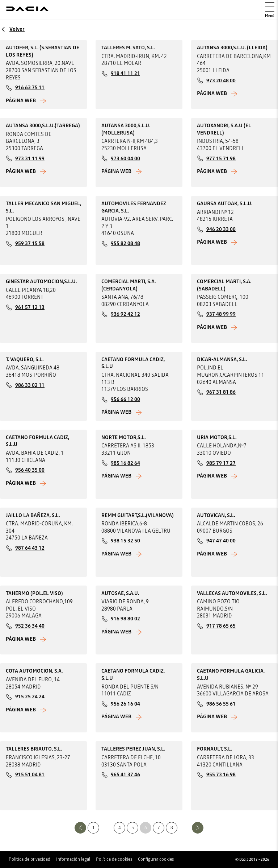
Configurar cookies (156, 859)
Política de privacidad (30, 859)
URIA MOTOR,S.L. (217, 437)
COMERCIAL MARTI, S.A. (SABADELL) (224, 285)
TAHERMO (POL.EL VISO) (34, 593)
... (107, 828)
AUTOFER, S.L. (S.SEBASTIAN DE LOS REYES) (43, 51)
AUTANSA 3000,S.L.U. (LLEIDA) (232, 47)
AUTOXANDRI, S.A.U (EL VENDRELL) (224, 129)
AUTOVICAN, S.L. (216, 515)
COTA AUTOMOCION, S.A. (34, 671)
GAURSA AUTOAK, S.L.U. (225, 203)
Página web (21, 101)
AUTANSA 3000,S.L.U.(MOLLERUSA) (126, 129)
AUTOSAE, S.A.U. (120, 593)
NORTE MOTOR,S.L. (123, 437)
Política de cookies (114, 859)
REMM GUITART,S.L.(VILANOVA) (138, 515)
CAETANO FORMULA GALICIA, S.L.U (231, 674)
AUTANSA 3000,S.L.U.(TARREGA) (43, 125)
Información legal (73, 859)
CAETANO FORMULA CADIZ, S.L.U (133, 363)
